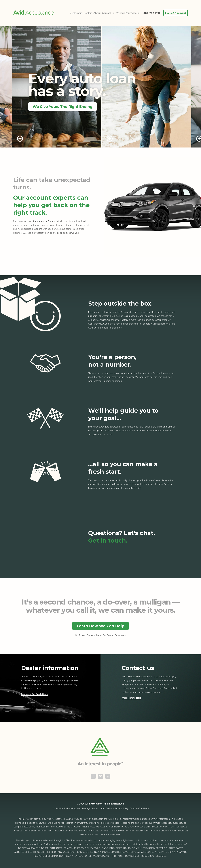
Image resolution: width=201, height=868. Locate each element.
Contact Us (108, 13)
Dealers (88, 13)
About (97, 13)
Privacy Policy (122, 808)
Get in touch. (108, 540)
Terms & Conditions (139, 808)
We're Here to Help (131, 698)
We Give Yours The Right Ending (63, 107)
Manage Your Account (128, 13)
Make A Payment (176, 13)
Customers (76, 13)
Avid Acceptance (33, 13)
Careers (110, 808)
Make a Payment (73, 808)
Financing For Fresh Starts (35, 694)
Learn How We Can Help (101, 626)
